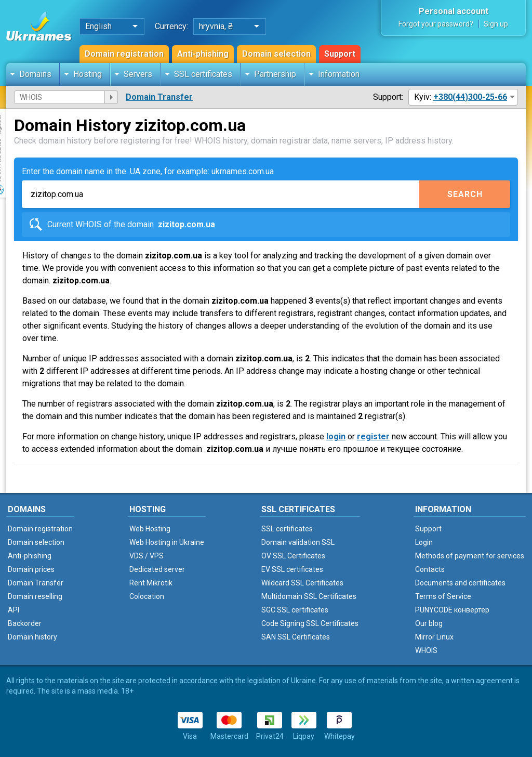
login (336, 436)
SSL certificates (203, 74)
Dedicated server (157, 569)
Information (339, 74)
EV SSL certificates (292, 569)
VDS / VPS (147, 556)
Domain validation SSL (298, 542)
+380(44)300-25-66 (470, 97)
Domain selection (276, 54)
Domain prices (31, 569)
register (373, 436)
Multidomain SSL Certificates (309, 596)
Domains (35, 74)
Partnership (275, 74)
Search (465, 194)
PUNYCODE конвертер (452, 610)
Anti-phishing (203, 54)
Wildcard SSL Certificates (302, 583)
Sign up (496, 24)
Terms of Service (443, 596)
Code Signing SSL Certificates (310, 623)
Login (424, 542)
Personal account (454, 11)
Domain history (32, 637)
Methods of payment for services (470, 556)
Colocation (147, 596)
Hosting (88, 74)
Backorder (25, 623)
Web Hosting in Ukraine (167, 542)
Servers (138, 74)
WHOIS (426, 650)
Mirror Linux (434, 637)
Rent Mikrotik (151, 583)
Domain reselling (35, 596)
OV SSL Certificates (293, 556)
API (14, 610)
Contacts (430, 569)
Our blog (429, 623)
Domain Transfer (159, 97)
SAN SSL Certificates (296, 637)
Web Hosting (150, 529)
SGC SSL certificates (295, 610)
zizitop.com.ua (187, 224)
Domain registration (124, 54)
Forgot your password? (436, 24)
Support (340, 54)
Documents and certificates (460, 583)
